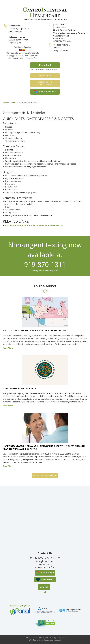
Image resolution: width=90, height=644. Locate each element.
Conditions (14, 103)
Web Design (34, 640)
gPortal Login (45, 65)
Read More (8, 348)
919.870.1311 (61, 25)
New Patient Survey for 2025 (19, 388)
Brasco (57, 640)
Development (46, 640)
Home (5, 103)
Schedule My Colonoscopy (45, 83)
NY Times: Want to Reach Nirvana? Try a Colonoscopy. (35, 331)
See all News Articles (45, 475)
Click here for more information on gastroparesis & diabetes (34, 225)
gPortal (44, 587)
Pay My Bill (45, 76)
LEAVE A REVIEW (45, 92)
